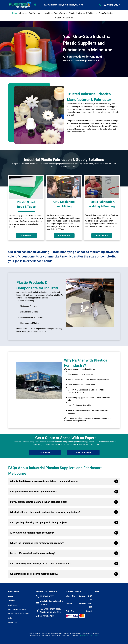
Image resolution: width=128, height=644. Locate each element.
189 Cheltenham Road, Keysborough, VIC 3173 (63, 5)
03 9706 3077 (112, 5)
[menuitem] (15, 13)
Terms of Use (84, 635)
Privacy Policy (93, 635)
